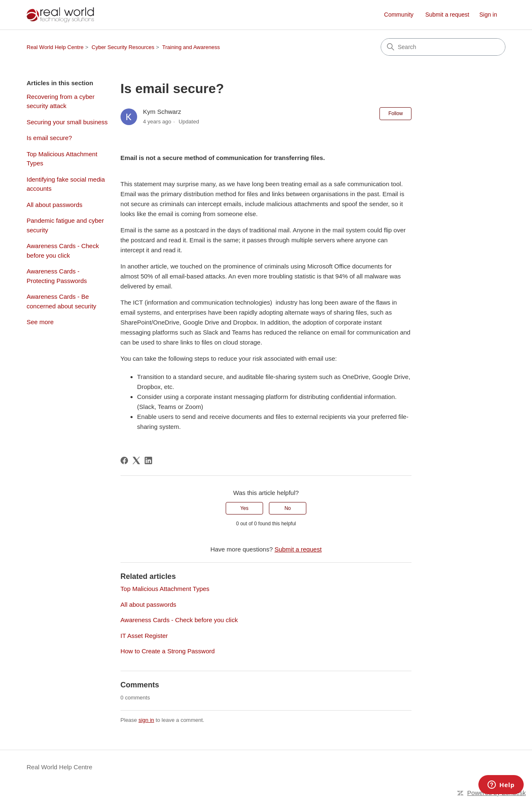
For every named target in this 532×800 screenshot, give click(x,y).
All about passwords (54, 205)
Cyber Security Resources (123, 47)
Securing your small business (67, 122)
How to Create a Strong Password (168, 651)
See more (40, 322)
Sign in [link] (488, 15)
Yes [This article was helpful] (244, 508)
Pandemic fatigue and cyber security (65, 225)
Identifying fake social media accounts (66, 184)
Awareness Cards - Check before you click (63, 251)
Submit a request (447, 15)
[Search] (443, 47)
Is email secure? (49, 138)
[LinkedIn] (148, 460)
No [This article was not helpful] (287, 508)
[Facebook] (124, 460)
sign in (146, 720)
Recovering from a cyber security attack (60, 101)
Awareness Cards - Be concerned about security (62, 301)
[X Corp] (136, 460)
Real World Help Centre (55, 47)
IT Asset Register (144, 636)
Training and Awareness (191, 47)
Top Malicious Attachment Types (62, 159)
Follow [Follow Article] (395, 113)
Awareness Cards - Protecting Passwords (57, 276)
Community (399, 15)
